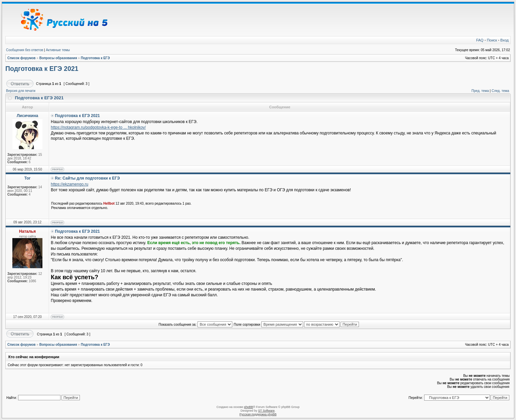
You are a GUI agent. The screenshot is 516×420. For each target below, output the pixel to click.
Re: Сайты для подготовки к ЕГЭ (87, 178)
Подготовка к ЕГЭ (95, 58)
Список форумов (22, 58)
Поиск (492, 40)
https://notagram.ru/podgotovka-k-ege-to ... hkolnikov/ (98, 127)
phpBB (248, 407)
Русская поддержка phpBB (258, 414)
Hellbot (109, 203)
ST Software (266, 411)
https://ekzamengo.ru (70, 184)
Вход (504, 40)
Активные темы (58, 50)
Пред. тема (480, 91)
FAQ (480, 40)
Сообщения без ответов (25, 50)
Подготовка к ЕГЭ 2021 (42, 69)
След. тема (500, 91)
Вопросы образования (58, 58)
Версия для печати (21, 91)
